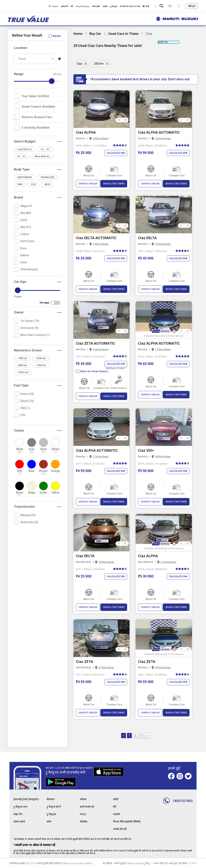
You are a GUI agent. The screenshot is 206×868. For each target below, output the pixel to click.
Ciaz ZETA (84, 662)
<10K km (22, 358)
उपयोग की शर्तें (121, 828)
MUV (47, 184)
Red (19, 472)
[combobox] (35, 59)
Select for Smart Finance (92, 371)
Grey (31, 451)
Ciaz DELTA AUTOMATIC (96, 238)
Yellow (55, 493)
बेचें (72, 6)
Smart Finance (83, 6)
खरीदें (116, 799)
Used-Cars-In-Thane (123, 34)
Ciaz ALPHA (86, 132)
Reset (57, 36)
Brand (18, 197)
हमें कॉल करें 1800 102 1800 (130, 6)
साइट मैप (18, 814)
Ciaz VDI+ (146, 451)
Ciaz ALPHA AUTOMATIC (159, 132)
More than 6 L (42, 156)
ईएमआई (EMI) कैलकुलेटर (27, 799)
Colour (19, 430)
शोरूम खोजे (96, 6)
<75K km (41, 365)
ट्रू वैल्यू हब (114, 6)
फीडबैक (84, 821)
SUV (33, 184)
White (19, 451)
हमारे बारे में (64, 6)
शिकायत (51, 799)
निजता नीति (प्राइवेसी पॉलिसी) (129, 821)
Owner (19, 312)
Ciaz (79, 64)
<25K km (41, 358)
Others (55, 451)
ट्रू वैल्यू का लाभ (21, 807)
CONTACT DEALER (88, 184)
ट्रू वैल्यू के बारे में (55, 807)
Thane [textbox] (22, 59)
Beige (32, 493)
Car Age (20, 282)
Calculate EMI (115, 153)
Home (78, 34)
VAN (20, 184)
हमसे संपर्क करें (87, 807)
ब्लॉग (49, 821)
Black (19, 494)
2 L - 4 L (45, 149)
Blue (31, 471)
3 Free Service (176, 336)
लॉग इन (192, 6)
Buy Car (95, 34)
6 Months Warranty (155, 336)
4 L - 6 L (22, 156)
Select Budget (25, 141)
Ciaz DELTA (147, 238)
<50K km (22, 365)
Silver (43, 451)
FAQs (83, 814)
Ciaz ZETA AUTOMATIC (95, 343)
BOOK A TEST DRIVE (114, 184)
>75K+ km (23, 372)
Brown (43, 472)
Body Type (22, 169)
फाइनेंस (105, 6)
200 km (99, 64)
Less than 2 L (25, 149)
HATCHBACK (25, 177)
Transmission (24, 507)
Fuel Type (21, 385)
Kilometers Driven (28, 350)
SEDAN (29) (47, 177)
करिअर (84, 799)
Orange (55, 471)
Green (43, 493)
